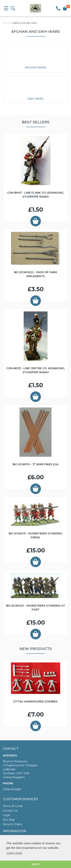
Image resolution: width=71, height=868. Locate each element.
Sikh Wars (35, 99)
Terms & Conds (13, 806)
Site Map (9, 820)
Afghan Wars (35, 67)
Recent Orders (13, 824)
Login (7, 815)
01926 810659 (12, 789)
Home (6, 23)
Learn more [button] (14, 853)
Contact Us (10, 811)
